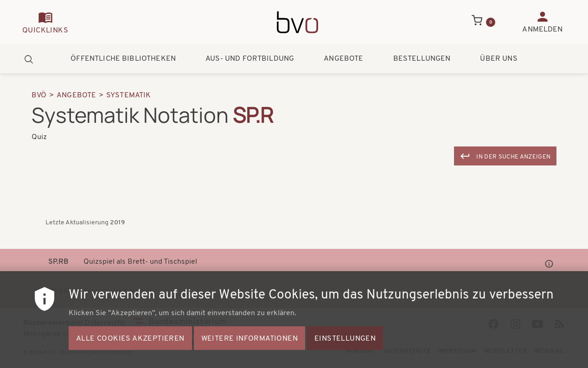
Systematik (129, 95)
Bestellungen (422, 59)
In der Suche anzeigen (513, 157)
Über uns (499, 59)
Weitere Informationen (249, 348)
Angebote (343, 59)
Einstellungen (345, 348)
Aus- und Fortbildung (250, 59)
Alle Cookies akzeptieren (130, 348)
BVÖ (39, 95)
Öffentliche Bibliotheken (123, 59)
